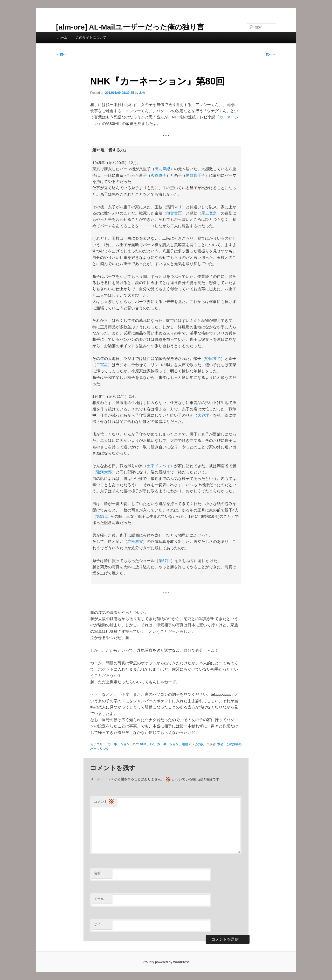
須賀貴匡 (174, 213)
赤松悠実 (135, 541)
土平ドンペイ (158, 466)
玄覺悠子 (158, 175)
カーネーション (119, 744)
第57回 (165, 561)
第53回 (102, 516)
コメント (104, 802)
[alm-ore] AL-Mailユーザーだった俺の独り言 (130, 27)
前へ (61, 54)
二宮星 (102, 365)
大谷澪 (203, 415)
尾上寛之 (209, 213)
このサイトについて (91, 37)
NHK (143, 744)
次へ (271, 54)
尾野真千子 (195, 175)
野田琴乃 (213, 358)
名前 (97, 873)
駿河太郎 (104, 472)
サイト (99, 924)
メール (99, 899)
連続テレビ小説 (193, 744)
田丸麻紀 (162, 169)
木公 (142, 93)
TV (152, 744)
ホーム (62, 37)
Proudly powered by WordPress (166, 962)
